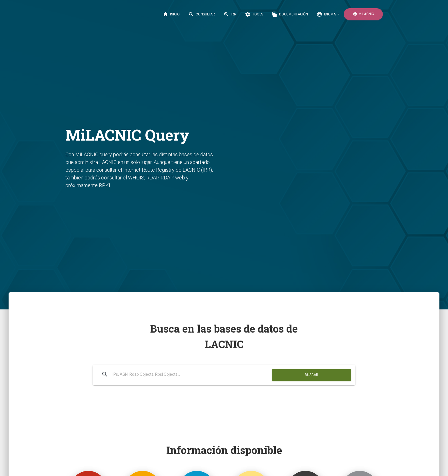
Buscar (312, 375)
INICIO (171, 14)
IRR (230, 14)
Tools (254, 14)
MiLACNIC (363, 14)
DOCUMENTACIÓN (290, 14)
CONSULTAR (202, 14)
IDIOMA (327, 14)
